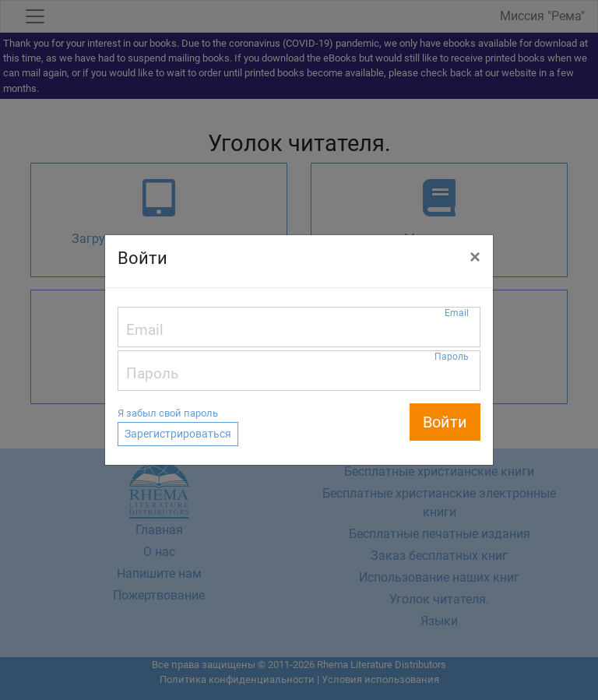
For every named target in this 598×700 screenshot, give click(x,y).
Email (457, 313)
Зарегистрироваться (178, 434)
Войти (445, 422)
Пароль (452, 357)
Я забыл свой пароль (168, 413)
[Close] (475, 257)
